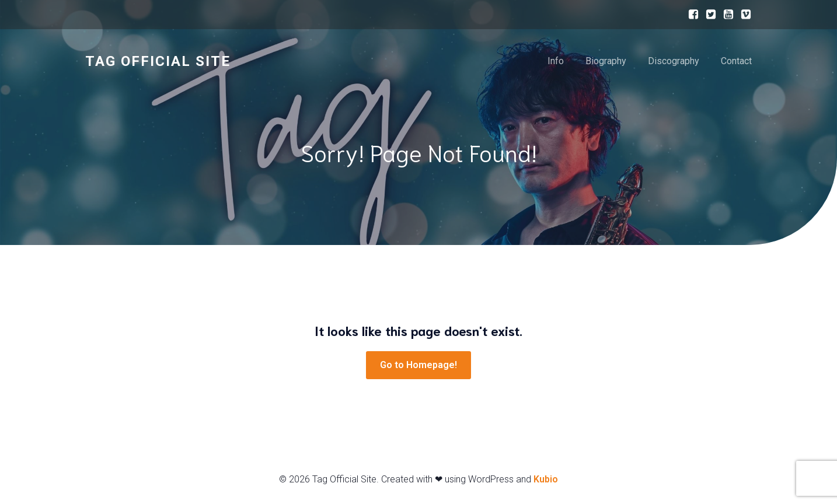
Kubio (546, 479)
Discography (674, 61)
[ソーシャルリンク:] (690, 15)
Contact (736, 61)
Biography (606, 61)
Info (556, 61)
